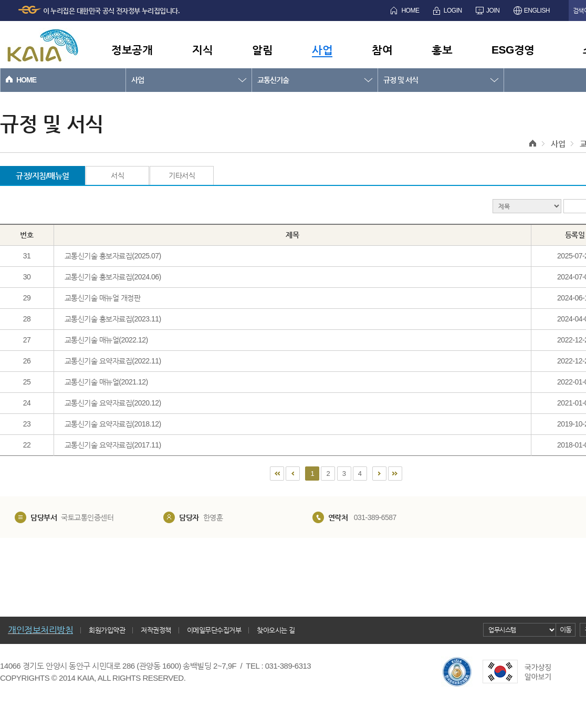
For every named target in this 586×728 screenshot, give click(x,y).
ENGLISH (537, 11)
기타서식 (182, 175)
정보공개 (132, 50)
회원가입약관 (107, 630)
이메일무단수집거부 (214, 630)
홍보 (442, 50)
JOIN (493, 11)
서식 (117, 175)
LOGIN (453, 11)
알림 (262, 50)
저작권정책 (156, 630)
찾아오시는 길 (276, 630)
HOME (410, 11)
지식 (202, 50)
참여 (382, 50)
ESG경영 (513, 50)
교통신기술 (273, 80)
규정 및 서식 (401, 80)
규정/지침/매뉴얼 (43, 176)
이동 (566, 630)
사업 (322, 50)
